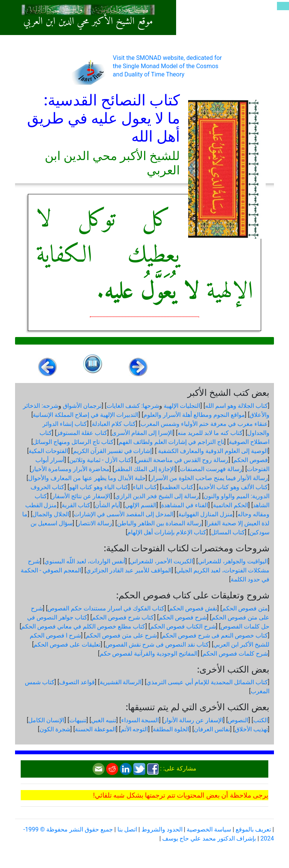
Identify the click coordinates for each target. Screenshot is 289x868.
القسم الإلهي (141, 505)
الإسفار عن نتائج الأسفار (81, 496)
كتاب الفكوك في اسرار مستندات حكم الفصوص (106, 608)
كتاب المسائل (228, 532)
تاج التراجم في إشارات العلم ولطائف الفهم (171, 442)
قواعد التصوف (77, 682)
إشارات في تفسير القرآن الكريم (113, 451)
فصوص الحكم (251, 460)
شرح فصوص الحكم (183, 617)
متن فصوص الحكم (245, 608)
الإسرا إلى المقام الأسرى (142, 433)
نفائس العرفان (212, 729)
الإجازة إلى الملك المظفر (144, 469)
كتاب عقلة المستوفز (82, 433)
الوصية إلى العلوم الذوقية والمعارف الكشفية (212, 451)
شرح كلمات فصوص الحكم (235, 654)
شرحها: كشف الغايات (133, 406)
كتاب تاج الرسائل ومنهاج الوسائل (73, 442)
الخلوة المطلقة (171, 729)
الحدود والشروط (162, 829)
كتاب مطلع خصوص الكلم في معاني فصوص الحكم (83, 626)
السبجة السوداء (140, 720)
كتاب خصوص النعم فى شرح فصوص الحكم (215, 635)
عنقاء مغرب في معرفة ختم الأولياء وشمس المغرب (204, 424)
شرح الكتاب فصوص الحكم (183, 626)
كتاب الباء (145, 487)
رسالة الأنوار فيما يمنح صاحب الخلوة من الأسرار (209, 478)
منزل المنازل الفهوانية (206, 514)
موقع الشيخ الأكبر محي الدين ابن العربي (88, 22)
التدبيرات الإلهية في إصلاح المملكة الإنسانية (86, 415)
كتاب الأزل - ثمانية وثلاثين (100, 460)
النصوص (238, 720)
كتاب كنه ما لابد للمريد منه (210, 433)
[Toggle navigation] (283, 6)
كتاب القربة (76, 505)
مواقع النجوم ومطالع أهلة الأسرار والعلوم (194, 415)
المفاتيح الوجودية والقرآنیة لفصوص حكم (149, 654)
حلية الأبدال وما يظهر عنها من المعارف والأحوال (87, 478)
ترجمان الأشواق (82, 406)
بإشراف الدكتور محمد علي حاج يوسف (209, 838)
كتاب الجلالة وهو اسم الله (237, 406)
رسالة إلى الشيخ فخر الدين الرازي (157, 496)
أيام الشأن (107, 505)
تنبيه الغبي (104, 720)
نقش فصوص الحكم (193, 608)
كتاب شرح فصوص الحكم (123, 617)
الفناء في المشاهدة (185, 505)
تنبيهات (78, 720)
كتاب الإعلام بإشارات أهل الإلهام (167, 532)
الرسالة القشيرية (121, 682)
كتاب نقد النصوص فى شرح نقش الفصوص (157, 645)
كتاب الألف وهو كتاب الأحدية (233, 487)
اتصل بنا (127, 829)
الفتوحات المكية (48, 451)
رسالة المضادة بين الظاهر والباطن (159, 523)
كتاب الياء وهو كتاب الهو (99, 487)
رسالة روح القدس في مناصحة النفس (182, 460)
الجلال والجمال (51, 514)
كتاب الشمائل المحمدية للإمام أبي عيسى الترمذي (207, 682)
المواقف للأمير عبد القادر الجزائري (129, 570)
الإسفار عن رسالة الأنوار (193, 720)
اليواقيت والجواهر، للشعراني (233, 561)
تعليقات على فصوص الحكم (67, 645)
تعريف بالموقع (253, 829)
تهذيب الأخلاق (251, 729)
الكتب (261, 720)
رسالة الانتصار (95, 523)
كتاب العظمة (177, 487)
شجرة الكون (55, 729)
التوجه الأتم (135, 729)
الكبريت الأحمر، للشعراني (161, 561)
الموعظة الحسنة (95, 729)
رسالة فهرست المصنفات (211, 469)
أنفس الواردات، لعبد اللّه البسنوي (85, 561)
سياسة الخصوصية (209, 829)
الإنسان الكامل (46, 720)
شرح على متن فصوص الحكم (122, 635)
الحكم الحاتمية (231, 505)
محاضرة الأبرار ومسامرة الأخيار (70, 469)
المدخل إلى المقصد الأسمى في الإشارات (124, 514)
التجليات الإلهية (182, 406)
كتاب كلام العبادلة (114, 424)
